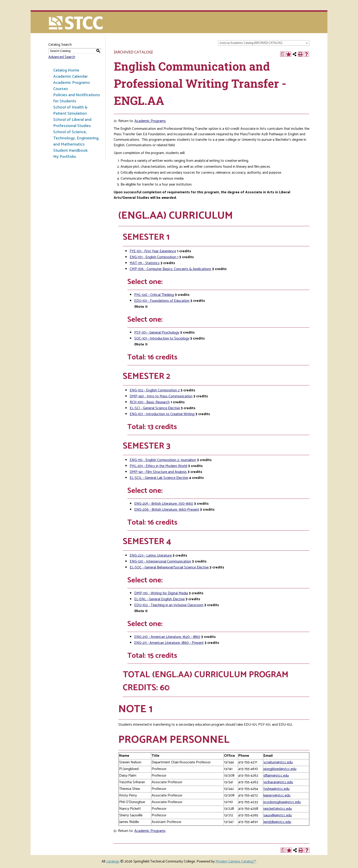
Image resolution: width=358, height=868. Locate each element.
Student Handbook (70, 151)
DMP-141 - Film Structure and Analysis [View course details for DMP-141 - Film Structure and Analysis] (158, 472)
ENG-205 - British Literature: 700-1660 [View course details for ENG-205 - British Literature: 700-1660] (164, 504)
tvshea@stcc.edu (276, 789)
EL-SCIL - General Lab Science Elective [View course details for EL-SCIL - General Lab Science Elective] (159, 478)
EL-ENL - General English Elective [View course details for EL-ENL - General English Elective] (159, 599)
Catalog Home (66, 70)
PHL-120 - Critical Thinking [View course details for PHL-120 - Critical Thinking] (154, 295)
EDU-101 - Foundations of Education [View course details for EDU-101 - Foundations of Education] (162, 301)
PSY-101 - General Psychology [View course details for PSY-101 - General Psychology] (157, 333)
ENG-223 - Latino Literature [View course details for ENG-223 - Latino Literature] (151, 556)
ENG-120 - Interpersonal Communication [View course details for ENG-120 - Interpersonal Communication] (160, 561)
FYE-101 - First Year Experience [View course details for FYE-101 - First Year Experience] (153, 251)
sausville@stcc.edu (278, 815)
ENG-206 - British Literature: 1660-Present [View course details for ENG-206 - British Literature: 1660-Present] (167, 510)
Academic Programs (72, 83)
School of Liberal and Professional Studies (72, 123)
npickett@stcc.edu (278, 809)
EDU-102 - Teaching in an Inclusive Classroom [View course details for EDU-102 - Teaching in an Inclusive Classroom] (169, 605)
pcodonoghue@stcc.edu (282, 802)
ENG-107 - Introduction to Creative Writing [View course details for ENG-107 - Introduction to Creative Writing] (162, 414)
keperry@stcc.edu (277, 795)
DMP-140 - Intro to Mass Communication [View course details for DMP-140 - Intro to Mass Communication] (161, 396)
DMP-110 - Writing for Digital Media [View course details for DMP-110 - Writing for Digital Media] (161, 593)
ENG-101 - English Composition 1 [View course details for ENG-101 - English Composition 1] (154, 257)
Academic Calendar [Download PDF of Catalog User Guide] (70, 77)
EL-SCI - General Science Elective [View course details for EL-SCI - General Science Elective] (155, 408)
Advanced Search (62, 57)
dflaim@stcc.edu (276, 776)
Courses (61, 89)
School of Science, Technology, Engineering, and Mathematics (76, 138)
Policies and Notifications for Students (77, 98)
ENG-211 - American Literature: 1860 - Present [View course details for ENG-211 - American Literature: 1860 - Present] (169, 643)
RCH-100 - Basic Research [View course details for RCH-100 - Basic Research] (150, 402)
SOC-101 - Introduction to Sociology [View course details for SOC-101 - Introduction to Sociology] (162, 338)
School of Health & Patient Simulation (70, 110)
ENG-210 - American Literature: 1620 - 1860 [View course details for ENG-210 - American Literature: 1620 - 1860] (167, 637)
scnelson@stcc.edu (278, 762)
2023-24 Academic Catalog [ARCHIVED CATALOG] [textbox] (251, 43)
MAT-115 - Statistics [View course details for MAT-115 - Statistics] (145, 263)
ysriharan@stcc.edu (278, 782)
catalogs (113, 861)
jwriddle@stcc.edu (277, 822)
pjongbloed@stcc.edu (280, 769)
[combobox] (264, 43)
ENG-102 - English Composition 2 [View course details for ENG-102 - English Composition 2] (155, 390)
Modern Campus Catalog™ (236, 861)
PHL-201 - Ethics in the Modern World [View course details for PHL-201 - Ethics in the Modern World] (158, 466)
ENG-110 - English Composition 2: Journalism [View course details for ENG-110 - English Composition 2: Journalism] (163, 460)
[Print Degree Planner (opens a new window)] (283, 54)
